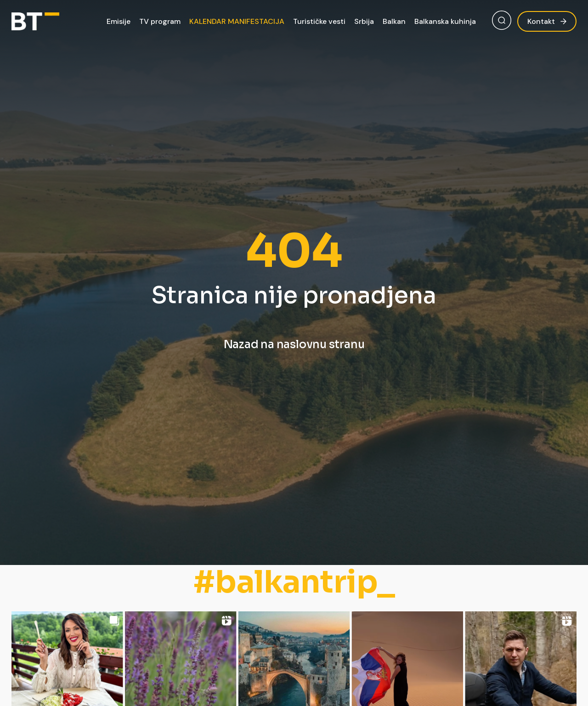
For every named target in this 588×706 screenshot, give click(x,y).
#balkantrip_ (294, 582)
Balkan (394, 21)
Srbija (364, 21)
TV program (160, 21)
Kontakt (547, 21)
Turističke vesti (319, 21)
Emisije (119, 21)
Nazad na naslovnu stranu (294, 345)
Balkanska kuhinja (445, 21)
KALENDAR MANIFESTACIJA (237, 21)
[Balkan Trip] (35, 21)
